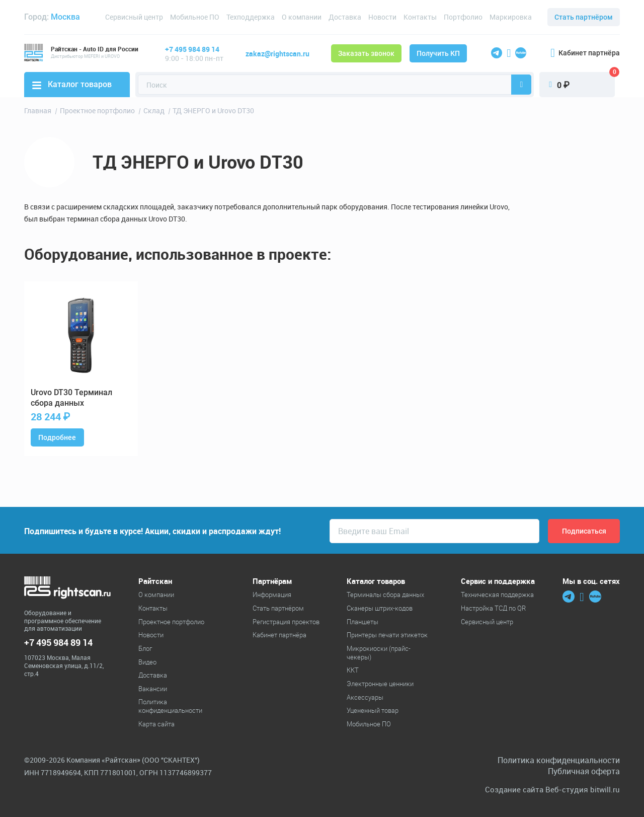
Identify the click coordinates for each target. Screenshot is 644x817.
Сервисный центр (134, 17)
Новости (382, 17)
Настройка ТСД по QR (493, 608)
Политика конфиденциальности (170, 706)
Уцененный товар (373, 710)
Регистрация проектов (286, 622)
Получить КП (438, 53)
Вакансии (153, 689)
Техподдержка (251, 17)
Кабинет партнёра (585, 53)
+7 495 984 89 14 (192, 49)
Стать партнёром (584, 17)
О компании (302, 17)
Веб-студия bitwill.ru (583, 790)
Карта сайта (156, 724)
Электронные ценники (380, 684)
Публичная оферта (584, 771)
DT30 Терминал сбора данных (71, 398)
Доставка (345, 17)
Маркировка (511, 17)
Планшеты (363, 622)
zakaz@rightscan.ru (277, 54)
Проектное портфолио (171, 622)
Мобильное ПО (195, 17)
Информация (272, 595)
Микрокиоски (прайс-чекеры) (379, 653)
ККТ (353, 670)
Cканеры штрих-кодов (380, 608)
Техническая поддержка (497, 595)
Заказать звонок (366, 53)
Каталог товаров (72, 84)
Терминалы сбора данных (385, 595)
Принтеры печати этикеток (387, 635)
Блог (145, 648)
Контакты (420, 17)
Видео (147, 662)
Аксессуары (365, 697)
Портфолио (463, 17)
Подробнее (57, 437)
